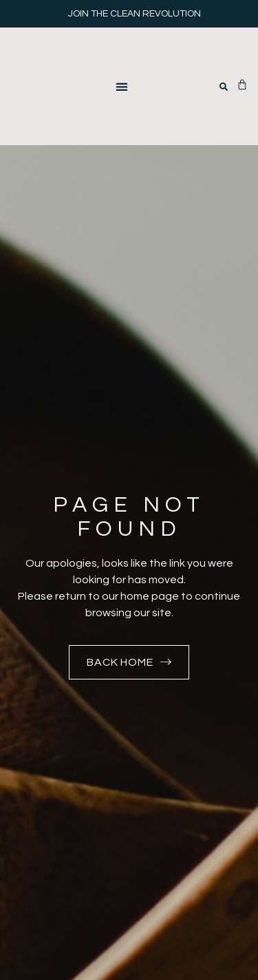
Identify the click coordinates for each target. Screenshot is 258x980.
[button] (121, 86)
